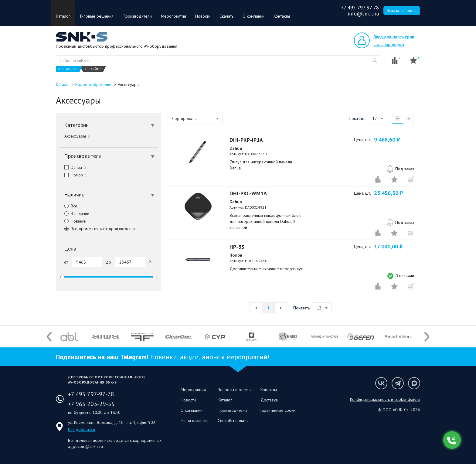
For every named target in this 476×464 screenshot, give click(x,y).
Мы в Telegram (398, 383)
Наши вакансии (195, 421)
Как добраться (82, 429)
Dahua (73, 167)
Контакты (282, 16)
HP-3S (237, 247)
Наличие (109, 194)
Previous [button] (49, 337)
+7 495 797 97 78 (360, 8)
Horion (73, 175)
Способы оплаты (233, 421)
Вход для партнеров (394, 37)
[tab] (109, 125)
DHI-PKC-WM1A (248, 193)
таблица (408, 118)
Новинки (73, 221)
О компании (253, 16)
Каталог (63, 16)
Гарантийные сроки (278, 410)
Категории (109, 125)
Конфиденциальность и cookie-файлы (385, 399)
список (397, 118)
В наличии (74, 213)
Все (68, 206)
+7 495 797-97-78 (91, 394)
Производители (137, 16)
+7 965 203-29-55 (91, 404)
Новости (203, 16)
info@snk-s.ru (363, 14)
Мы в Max (414, 383)
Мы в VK (381, 383)
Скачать (226, 16)
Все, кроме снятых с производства (97, 229)
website (375, 61)
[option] (69, 337)
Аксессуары (77, 136)
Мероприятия (173, 16)
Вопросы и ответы (235, 390)
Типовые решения (96, 16)
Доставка (269, 400)
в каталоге (68, 69)
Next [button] (427, 337)
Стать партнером (389, 44)
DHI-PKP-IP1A (246, 140)
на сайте (93, 69)
